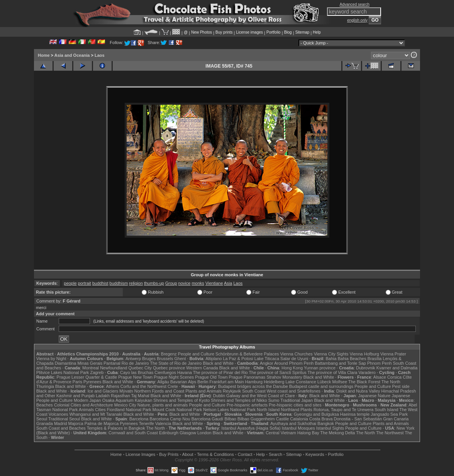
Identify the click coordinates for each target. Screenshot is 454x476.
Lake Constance (301, 382)
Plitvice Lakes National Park (63, 372)
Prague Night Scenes (174, 377)
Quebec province (169, 368)
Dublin (219, 396)
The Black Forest (364, 382)
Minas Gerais (90, 363)
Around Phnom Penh (294, 363)
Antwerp (133, 359)
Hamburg (254, 382)
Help (317, 32)
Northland (290, 410)
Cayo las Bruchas (137, 372)
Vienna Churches (296, 354)
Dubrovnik (366, 368)
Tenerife (147, 423)
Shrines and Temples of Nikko (239, 400)
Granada (45, 423)
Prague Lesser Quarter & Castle (87, 377)
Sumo (274, 400)
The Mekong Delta (338, 433)
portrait (85, 283)
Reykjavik (232, 391)
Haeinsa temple (355, 414)
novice (185, 283)
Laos (100, 55)
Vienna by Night (51, 359)
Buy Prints (169, 454)
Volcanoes (58, 414)
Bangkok (326, 423)
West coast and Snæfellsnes (294, 391)
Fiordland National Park (129, 410)
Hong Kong (292, 368)
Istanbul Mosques (298, 428)
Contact (245, 454)
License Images (140, 454)
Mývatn (126, 391)
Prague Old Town (211, 377)
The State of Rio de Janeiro (176, 363)
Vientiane (214, 283)
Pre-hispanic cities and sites (295, 405)
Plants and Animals (203, 391)
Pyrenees (92, 382)
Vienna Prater (393, 354)
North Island (268, 410)
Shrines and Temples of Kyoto (181, 400)
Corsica (394, 377)
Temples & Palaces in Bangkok (116, 428)
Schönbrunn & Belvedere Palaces (247, 354)
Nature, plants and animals (163, 405)
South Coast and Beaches (61, 428)
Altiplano (213, 359)
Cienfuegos (165, 372)
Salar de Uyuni (294, 359)
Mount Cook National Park (177, 410)
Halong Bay (308, 433)
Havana (185, 372)
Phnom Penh (379, 363)
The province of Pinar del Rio (220, 372)
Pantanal (112, 363)
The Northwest (390, 433)
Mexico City (125, 405)
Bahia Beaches (352, 359)
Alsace (380, 377)
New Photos (202, 32)
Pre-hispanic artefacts (247, 405)
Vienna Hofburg (364, 354)
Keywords (315, 454)
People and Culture (196, 354)
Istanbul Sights (330, 428)
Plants (306, 410)
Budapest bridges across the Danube (253, 386)
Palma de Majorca (102, 423)
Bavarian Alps (183, 382)
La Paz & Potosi (238, 359)
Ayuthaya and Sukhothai (293, 423)
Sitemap (302, 32)
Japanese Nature (374, 396)
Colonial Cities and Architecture (84, 405)
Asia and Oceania (72, 55)
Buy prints (224, 32)
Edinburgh (169, 433)
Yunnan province (320, 368)
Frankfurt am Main (227, 382)
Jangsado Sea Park (389, 414)
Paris (77, 382)
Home (44, 55)
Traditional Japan (296, 400)
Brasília (375, 359)
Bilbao (230, 419)
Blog (288, 32)
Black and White (218, 363)
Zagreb (97, 372)
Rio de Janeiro (135, 363)
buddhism (119, 283)
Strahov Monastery (284, 377)
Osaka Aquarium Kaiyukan (127, 400)
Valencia (163, 423)
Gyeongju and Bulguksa (316, 414)
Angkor (267, 363)
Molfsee (340, 382)
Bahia (331, 359)
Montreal (91, 368)
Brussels (165, 359)
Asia (228, 283)
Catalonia (299, 419)
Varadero (367, 372)
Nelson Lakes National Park (229, 410)
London (204, 433)
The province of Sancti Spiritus (278, 372)
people (70, 283)
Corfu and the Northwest (143, 386)
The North (391, 382)
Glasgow (188, 433)
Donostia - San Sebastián (358, 419)
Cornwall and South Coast (133, 433)
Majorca (76, 423)
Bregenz (169, 354)
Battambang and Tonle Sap (340, 363)
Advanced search (355, 4)
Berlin (203, 382)
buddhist (100, 283)
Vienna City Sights (331, 354)
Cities (100, 410)
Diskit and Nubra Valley (358, 391)
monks (198, 283)
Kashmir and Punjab (75, 396)
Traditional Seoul (64, 419)
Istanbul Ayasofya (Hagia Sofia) (251, 428)
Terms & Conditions (215, 454)
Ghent (180, 359)
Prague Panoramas (247, 377)
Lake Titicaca (267, 359)
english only (357, 20)
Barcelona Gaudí (208, 419)
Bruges (149, 359)
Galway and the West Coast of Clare (261, 396)
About (188, 454)
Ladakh (103, 396)
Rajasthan (120, 396)
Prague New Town (135, 377)
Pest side (401, 386)
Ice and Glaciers (103, 391)
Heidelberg (274, 382)
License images (250, 32)
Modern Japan (87, 400)
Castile (283, 419)
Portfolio (274, 32)
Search (275, 454)
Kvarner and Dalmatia (397, 368)
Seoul (42, 419)
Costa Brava (321, 419)
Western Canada (202, 368)
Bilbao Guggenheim (256, 419)
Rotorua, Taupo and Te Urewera (344, 410)
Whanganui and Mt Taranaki (96, 414)
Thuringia (45, 386)
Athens (112, 386)
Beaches (45, 405)
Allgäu (163, 382)
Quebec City (140, 368)
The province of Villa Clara (333, 372)
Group (171, 283)
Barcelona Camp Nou (170, 419)
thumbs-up (154, 283)
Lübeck (324, 382)
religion (136, 283)
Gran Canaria (396, 419)
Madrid (61, 423)
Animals (86, 410)
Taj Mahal (140, 396)
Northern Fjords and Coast (159, 391)
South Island (387, 410)
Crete (173, 386)
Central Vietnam (281, 433)
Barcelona (139, 419)
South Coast (254, 391)
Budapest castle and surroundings (321, 386)
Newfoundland (113, 368)
